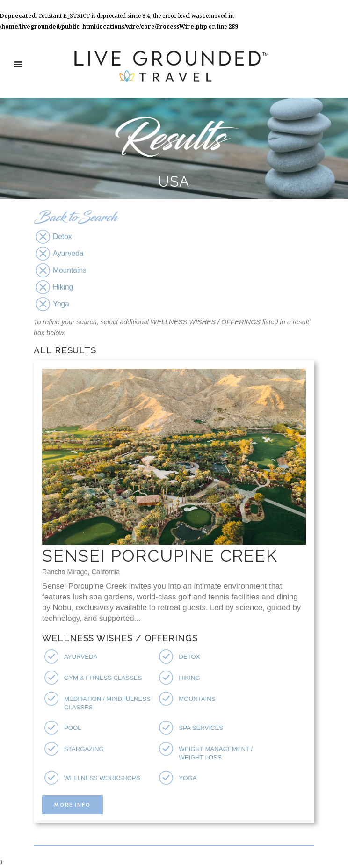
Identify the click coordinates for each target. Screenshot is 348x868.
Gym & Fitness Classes (103, 678)
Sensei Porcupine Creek (160, 555)
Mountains (197, 699)
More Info (72, 805)
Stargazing (84, 749)
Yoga (188, 778)
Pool (73, 728)
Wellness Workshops (102, 778)
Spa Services (201, 728)
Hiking (189, 678)
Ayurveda (81, 657)
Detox (189, 657)
